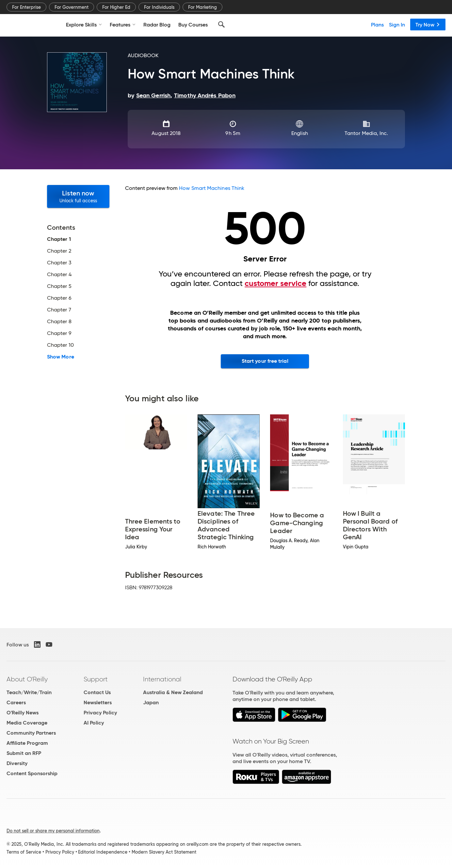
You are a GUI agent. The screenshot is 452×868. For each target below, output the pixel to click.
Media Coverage (27, 723)
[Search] (221, 25)
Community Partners (31, 733)
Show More (61, 357)
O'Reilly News (23, 713)
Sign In (397, 25)
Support (96, 679)
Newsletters (98, 702)
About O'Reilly (27, 679)
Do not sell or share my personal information (53, 831)
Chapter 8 (59, 322)
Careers (16, 702)
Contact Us (97, 692)
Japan (151, 702)
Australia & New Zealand (173, 692)
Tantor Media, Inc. (366, 133)
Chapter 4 (59, 275)
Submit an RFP (24, 753)
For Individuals (159, 7)
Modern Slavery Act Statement (164, 852)
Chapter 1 (59, 239)
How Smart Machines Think (212, 188)
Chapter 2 (59, 251)
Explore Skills (84, 25)
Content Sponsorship (32, 773)
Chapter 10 (60, 345)
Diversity (17, 763)
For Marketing (202, 7)
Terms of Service (24, 852)
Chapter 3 (59, 263)
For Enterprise (26, 7)
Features (123, 25)
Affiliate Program (27, 743)
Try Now (428, 25)
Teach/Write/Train (29, 692)
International (162, 679)
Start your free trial (265, 361)
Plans (377, 25)
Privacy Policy (100, 713)
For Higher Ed (116, 7)
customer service (275, 283)
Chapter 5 (59, 286)
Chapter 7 (59, 310)
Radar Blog (157, 25)
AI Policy (94, 723)
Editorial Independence (103, 852)
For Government (72, 7)
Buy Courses (193, 25)
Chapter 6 (59, 298)
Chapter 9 (59, 333)
